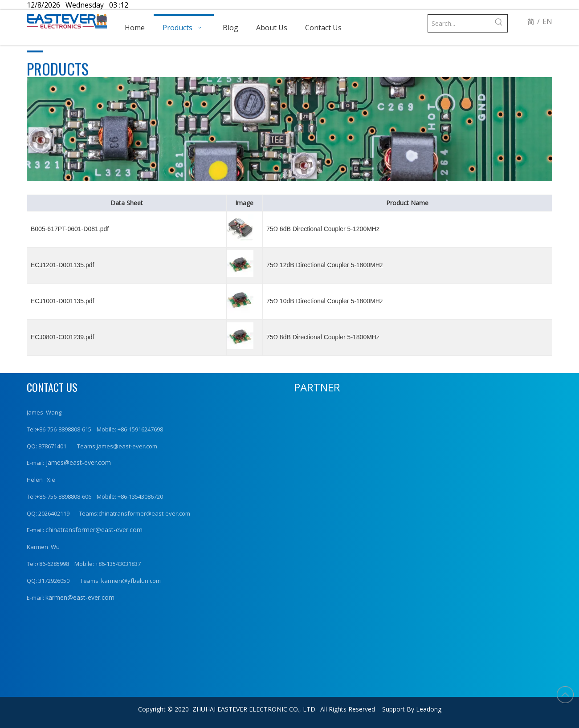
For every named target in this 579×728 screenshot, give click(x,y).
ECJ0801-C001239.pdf (62, 337)
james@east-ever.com (77, 462)
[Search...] (459, 23)
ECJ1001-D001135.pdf (62, 301)
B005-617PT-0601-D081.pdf (70, 229)
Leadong (429, 709)
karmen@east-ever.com (80, 597)
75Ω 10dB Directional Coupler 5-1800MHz (325, 301)
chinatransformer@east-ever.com (94, 530)
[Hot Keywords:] (499, 23)
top (565, 695)
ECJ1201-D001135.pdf (62, 265)
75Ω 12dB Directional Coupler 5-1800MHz (325, 265)
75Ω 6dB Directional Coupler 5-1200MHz (323, 229)
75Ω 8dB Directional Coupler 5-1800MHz (323, 337)
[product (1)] (289, 129)
